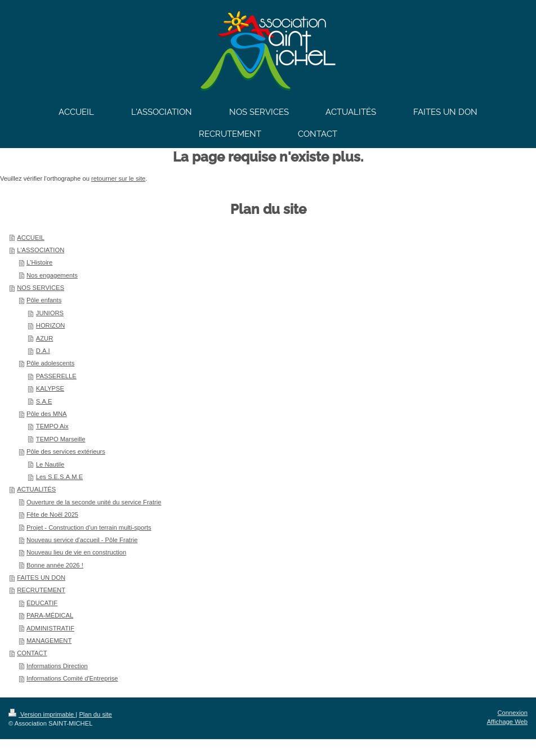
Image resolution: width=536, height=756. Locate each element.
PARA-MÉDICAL (50, 615)
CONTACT (32, 653)
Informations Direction (57, 666)
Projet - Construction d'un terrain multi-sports (89, 527)
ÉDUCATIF (42, 603)
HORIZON (51, 325)
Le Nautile (50, 464)
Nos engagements (52, 275)
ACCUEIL (31, 238)
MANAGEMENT (49, 641)
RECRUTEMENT (41, 590)
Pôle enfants (44, 300)
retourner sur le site (118, 178)
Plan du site (95, 714)
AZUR (44, 338)
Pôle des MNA (47, 414)
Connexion (513, 713)
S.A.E (44, 401)
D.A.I (43, 351)
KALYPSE (50, 388)
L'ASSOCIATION (41, 250)
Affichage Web (507, 722)
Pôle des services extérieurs (66, 451)
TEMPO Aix (52, 426)
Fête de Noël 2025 (52, 515)
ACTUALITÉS (36, 489)
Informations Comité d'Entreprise (72, 678)
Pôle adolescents (50, 363)
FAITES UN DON (41, 578)
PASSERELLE (56, 376)
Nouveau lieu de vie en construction (76, 552)
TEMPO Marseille (61, 439)
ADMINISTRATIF (50, 628)
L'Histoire (39, 262)
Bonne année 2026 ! (55, 565)
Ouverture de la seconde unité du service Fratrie (94, 502)
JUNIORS (50, 313)
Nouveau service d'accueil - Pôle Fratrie (82, 540)
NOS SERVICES (41, 288)
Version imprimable (42, 714)
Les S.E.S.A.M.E (59, 477)
